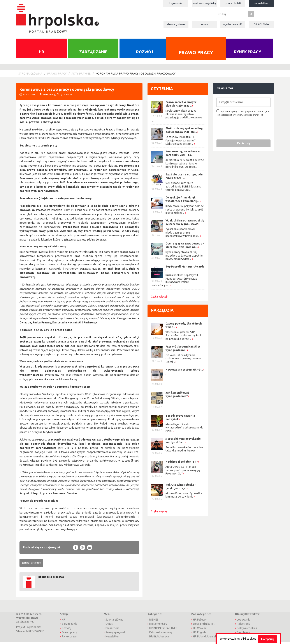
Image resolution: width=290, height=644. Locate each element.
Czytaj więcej (159, 299)
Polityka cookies (247, 630)
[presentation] (250, 130)
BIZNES (154, 622)
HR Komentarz (158, 626)
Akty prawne (81, 76)
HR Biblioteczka (159, 639)
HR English (199, 634)
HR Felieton (200, 622)
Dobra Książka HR (204, 626)
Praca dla (233, 3)
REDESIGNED (36, 633)
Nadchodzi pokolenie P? (182, 464)
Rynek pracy (248, 54)
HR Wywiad (200, 630)
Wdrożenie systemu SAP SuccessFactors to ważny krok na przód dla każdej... (184, 338)
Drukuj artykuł (31, 565)
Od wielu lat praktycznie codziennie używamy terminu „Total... (184, 361)
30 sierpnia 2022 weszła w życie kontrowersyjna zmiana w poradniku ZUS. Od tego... (185, 166)
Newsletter (261, 3)
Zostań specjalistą (204, 3)
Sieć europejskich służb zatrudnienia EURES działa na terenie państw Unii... (184, 189)
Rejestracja (244, 626)
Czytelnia (162, 91)
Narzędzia (162, 312)
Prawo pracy (196, 55)
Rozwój (145, 54)
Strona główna (176, 24)
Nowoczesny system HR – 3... (184, 372)
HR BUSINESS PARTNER (163, 630)
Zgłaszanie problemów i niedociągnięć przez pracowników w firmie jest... (183, 235)
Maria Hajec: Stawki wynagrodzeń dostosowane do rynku (185, 430)
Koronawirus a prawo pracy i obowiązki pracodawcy (136, 76)
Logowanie (176, 3)
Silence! (21, 633)
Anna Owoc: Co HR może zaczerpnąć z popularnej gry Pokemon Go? (183, 472)
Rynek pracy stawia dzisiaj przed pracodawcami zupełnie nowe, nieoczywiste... (184, 258)
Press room (112, 630)
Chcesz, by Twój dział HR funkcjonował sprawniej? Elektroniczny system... (180, 143)
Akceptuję (267, 639)
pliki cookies (248, 639)
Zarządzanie (93, 54)
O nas (205, 24)
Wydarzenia (233, 24)
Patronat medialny (161, 634)
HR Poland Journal (204, 639)
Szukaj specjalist (115, 634)
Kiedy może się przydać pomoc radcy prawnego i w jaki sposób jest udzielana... (185, 212)
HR (42, 54)
